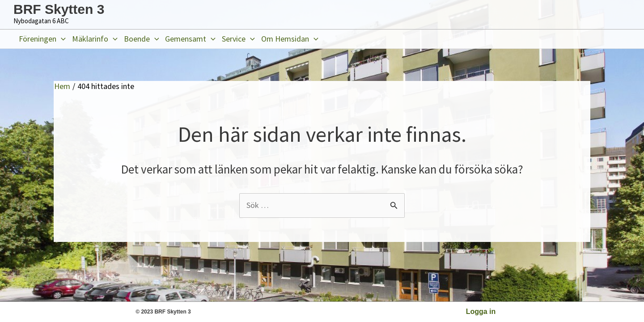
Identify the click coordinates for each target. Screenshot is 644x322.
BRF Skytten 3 (59, 9)
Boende (142, 39)
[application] (61, 39)
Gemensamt (190, 39)
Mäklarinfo (95, 39)
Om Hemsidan (290, 39)
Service (238, 39)
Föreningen (42, 39)
